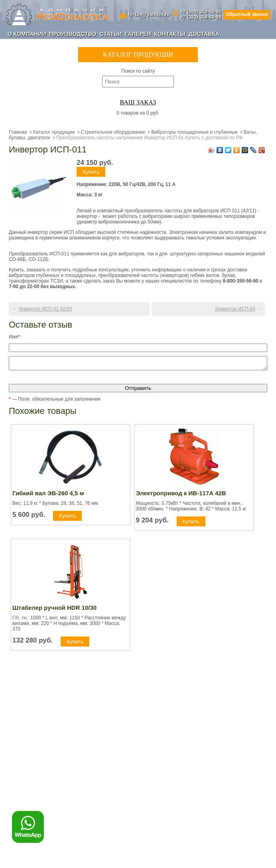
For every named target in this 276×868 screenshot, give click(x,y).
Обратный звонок (247, 14)
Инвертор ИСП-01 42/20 (45, 309)
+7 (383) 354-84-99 (201, 17)
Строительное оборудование (113, 132)
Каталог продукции (54, 132)
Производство (73, 34)
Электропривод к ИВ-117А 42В (181, 495)
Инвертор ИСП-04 (235, 309)
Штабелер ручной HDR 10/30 (54, 610)
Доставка (204, 34)
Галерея (138, 34)
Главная (18, 132)
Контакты (170, 34)
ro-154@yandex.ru (149, 15)
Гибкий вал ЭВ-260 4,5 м (48, 495)
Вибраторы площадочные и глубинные (194, 132)
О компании (27, 34)
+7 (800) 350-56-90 (201, 12)
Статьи (111, 34)
